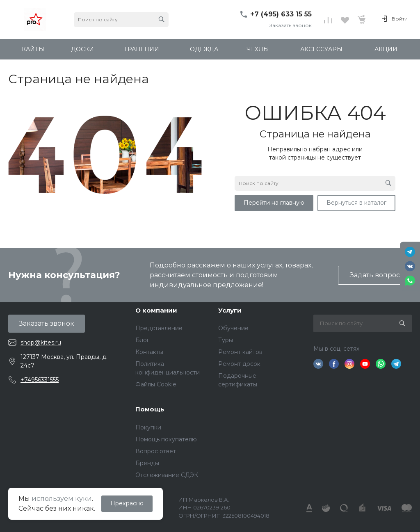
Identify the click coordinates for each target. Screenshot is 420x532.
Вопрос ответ (156, 451)
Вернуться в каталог (356, 203)
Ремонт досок (239, 364)
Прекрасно (127, 503)
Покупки (148, 427)
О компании (156, 310)
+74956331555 (40, 380)
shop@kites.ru (41, 342)
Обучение (233, 328)
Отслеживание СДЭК (167, 475)
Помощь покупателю (166, 439)
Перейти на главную (274, 203)
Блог (142, 340)
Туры (226, 340)
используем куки (62, 499)
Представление (159, 328)
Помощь (150, 409)
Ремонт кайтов (240, 352)
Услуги (230, 310)
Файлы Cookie (156, 384)
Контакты (149, 352)
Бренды (147, 463)
